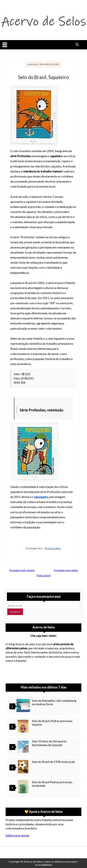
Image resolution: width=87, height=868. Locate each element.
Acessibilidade (44, 865)
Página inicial (44, 575)
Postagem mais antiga (66, 570)
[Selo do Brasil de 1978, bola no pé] (24, 767)
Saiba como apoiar (17, 835)
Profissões (53, 548)
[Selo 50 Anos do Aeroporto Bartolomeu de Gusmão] (24, 747)
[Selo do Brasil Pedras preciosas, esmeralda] (24, 787)
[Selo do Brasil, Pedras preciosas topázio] (24, 726)
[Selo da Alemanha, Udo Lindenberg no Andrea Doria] (24, 706)
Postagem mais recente (22, 570)
